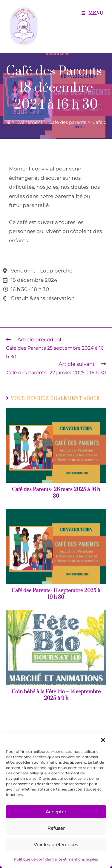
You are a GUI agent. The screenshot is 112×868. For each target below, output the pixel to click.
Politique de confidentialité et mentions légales (56, 859)
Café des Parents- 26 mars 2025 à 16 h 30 (56, 493)
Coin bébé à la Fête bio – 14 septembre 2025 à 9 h (56, 695)
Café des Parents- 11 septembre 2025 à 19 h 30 (56, 594)
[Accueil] (8, 122)
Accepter (56, 812)
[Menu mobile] (92, 13)
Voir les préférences (56, 845)
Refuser (56, 828)
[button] (103, 740)
